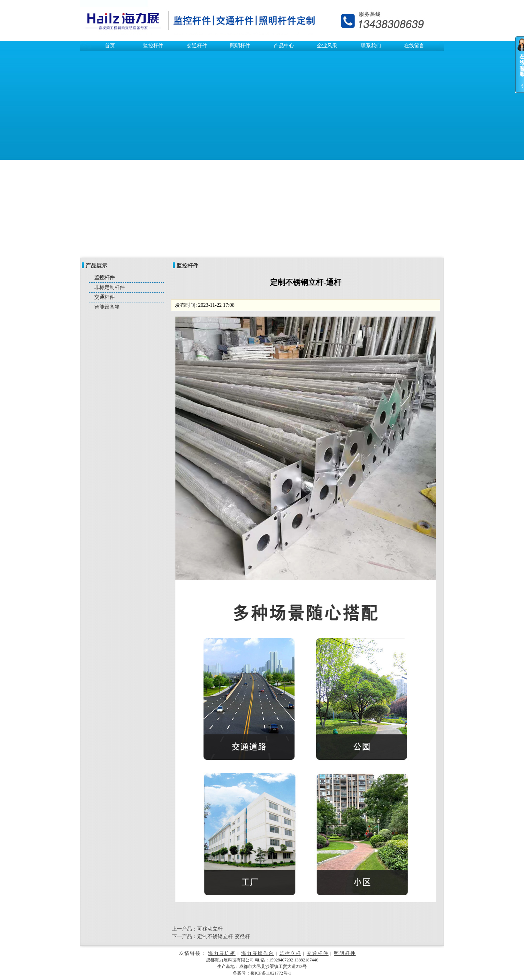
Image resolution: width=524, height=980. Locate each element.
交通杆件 (197, 46)
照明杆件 (240, 46)
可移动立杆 (210, 929)
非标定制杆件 (110, 287)
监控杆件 (153, 46)
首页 (110, 46)
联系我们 (371, 46)
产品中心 (284, 46)
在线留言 (414, 46)
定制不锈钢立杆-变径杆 (224, 937)
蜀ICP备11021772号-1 (271, 973)
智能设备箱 (107, 307)
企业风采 (327, 46)
